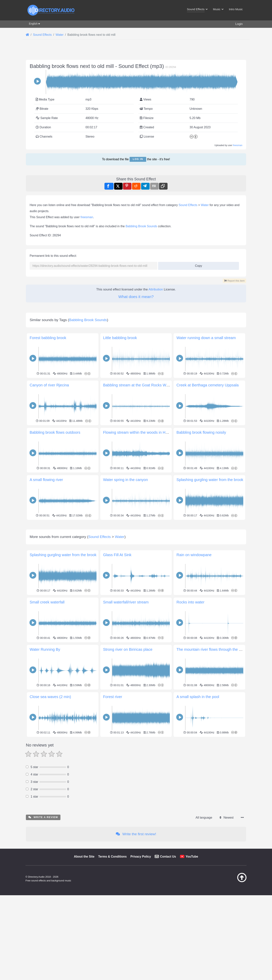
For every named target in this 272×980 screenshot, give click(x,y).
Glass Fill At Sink (117, 555)
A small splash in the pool (198, 697)
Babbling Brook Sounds (141, 226)
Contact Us (168, 857)
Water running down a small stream (206, 338)
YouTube (192, 857)
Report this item (234, 281)
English (33, 24)
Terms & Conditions (112, 857)
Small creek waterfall (47, 602)
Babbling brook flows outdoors (55, 432)
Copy (197, 265)
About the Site (84, 857)
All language (204, 818)
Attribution (156, 289)
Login (239, 24)
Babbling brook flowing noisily (201, 432)
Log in (138, 159)
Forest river (113, 697)
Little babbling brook (120, 338)
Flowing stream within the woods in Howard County (146, 432)
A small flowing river (46, 480)
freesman (238, 145)
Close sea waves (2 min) (50, 697)
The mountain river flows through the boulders (215, 649)
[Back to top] (232, 881)
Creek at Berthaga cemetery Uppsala (207, 385)
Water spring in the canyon (126, 480)
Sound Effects (188, 205)
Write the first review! (136, 834)
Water (205, 205)
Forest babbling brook (48, 338)
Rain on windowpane (194, 555)
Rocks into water (190, 602)
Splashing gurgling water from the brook (210, 480)
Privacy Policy (141, 857)
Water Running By (45, 649)
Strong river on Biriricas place (128, 649)
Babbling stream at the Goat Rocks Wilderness (142, 385)
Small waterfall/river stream (126, 602)
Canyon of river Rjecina (49, 385)
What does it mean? (136, 297)
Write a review (43, 817)
